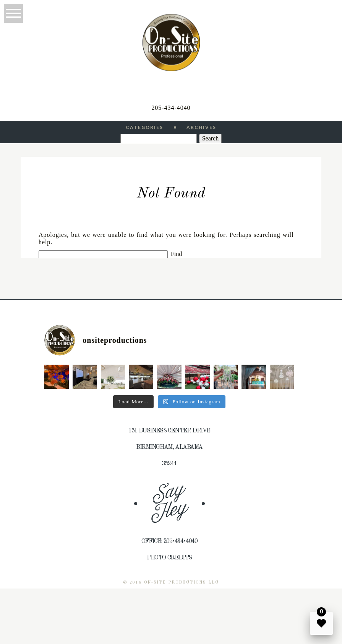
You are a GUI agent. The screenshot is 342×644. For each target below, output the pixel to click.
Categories (144, 127)
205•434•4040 (181, 541)
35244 (169, 464)
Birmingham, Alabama (169, 447)
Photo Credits (169, 558)
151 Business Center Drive (169, 431)
